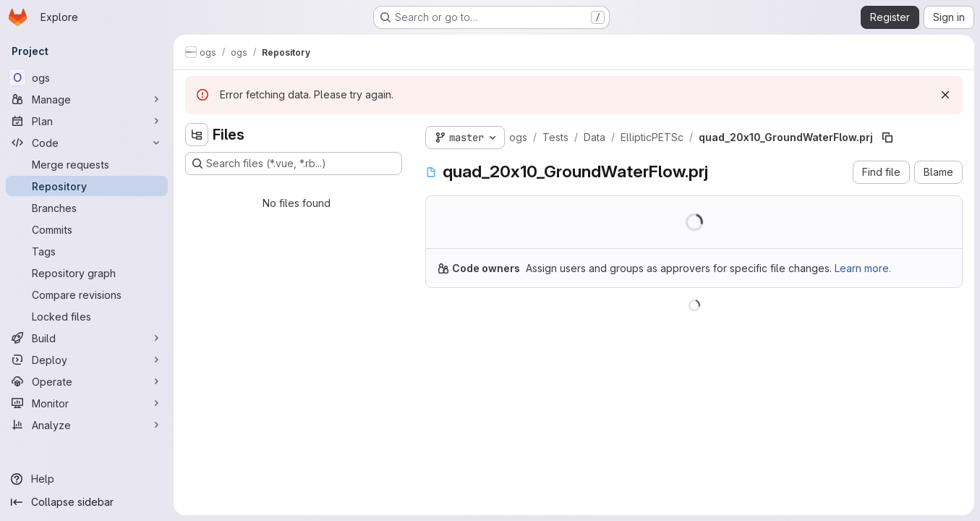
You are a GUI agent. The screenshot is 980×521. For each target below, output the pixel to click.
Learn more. (863, 268)
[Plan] (87, 121)
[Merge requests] (87, 164)
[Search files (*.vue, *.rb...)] (294, 164)
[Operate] (87, 381)
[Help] (87, 479)
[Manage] (87, 99)
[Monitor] (87, 403)
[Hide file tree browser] (197, 135)
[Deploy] (87, 360)
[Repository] (87, 186)
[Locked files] (87, 316)
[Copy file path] (887, 137)
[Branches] (87, 208)
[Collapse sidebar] (87, 502)
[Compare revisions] (87, 295)
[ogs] (87, 77)
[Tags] (87, 251)
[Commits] (87, 229)
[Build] (87, 338)
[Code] (87, 143)
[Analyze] (87, 425)
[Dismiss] (945, 95)
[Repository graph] (87, 273)
